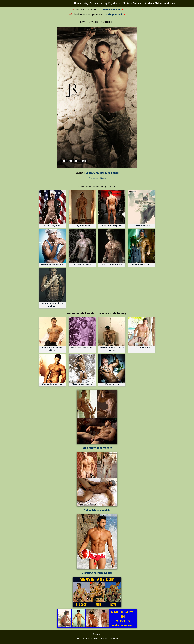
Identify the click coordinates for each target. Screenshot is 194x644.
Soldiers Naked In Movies (160, 3)
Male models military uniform (52, 288)
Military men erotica (112, 247)
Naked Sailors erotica (52, 247)
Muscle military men (112, 209)
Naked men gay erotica (82, 333)
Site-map (97, 634)
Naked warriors (142, 209)
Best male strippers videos (52, 333)
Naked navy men (52, 209)
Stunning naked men (52, 370)
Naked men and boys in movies (112, 334)
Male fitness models (82, 370)
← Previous (92, 178)
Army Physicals (110, 3)
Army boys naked (82, 247)
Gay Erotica (90, 3)
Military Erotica (132, 3)
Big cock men (112, 370)
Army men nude (82, 209)
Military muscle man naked (102, 173)
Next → (105, 178)
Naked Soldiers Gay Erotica (106, 639)
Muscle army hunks (142, 247)
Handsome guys (142, 333)
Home (77, 3)
